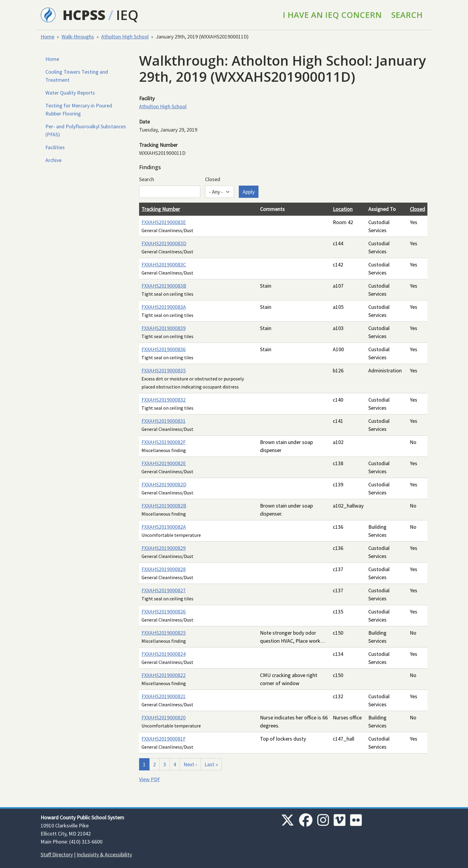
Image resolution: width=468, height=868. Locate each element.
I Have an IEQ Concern (332, 15)
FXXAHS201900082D (164, 484)
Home (47, 37)
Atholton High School (125, 37)
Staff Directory (57, 854)
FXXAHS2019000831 (164, 421)
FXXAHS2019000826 (164, 612)
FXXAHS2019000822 (164, 675)
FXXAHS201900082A (164, 527)
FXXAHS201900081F (164, 739)
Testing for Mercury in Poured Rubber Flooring (79, 110)
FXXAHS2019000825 (164, 633)
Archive (53, 160)
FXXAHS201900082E (164, 463)
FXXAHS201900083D (164, 243)
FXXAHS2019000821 (164, 696)
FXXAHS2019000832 (164, 400)
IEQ (127, 15)
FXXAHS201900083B (164, 286)
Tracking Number (161, 209)
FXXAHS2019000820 (164, 717)
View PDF (150, 779)
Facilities (55, 147)
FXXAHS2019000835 (164, 370)
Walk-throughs (78, 37)
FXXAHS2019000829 (164, 548)
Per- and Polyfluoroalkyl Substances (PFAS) (86, 130)
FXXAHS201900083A (164, 307)
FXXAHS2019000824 (164, 654)
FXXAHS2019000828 (164, 569)
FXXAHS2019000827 (164, 590)
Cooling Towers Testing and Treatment (77, 76)
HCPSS (84, 15)
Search (407, 15)
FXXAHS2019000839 (164, 328)
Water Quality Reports (70, 93)
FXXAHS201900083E (164, 222)
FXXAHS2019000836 (164, 349)
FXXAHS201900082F (164, 442)
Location (343, 209)
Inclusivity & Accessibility (104, 854)
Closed (213, 179)
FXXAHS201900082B (164, 506)
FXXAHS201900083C (164, 265)
